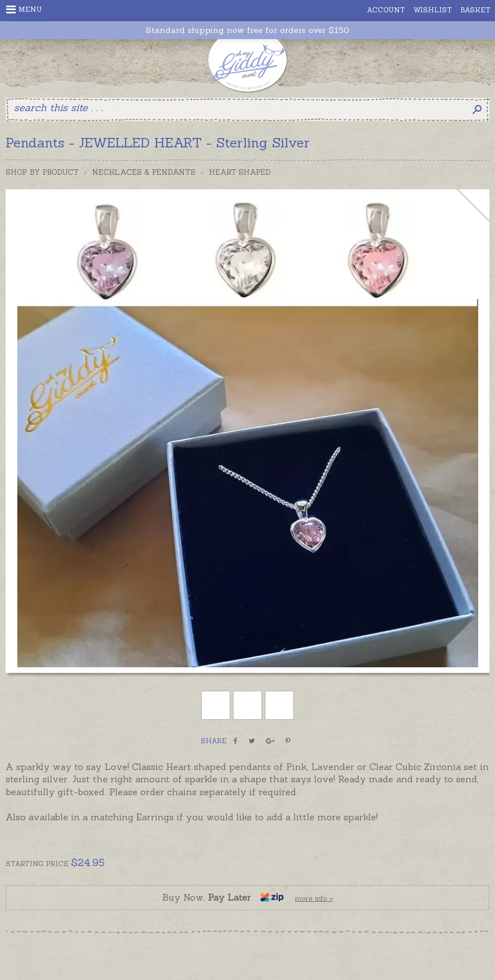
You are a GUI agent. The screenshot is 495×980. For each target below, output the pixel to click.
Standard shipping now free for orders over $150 (247, 30)
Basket (475, 10)
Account (386, 10)
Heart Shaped (240, 172)
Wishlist (433, 10)
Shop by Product (42, 172)
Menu (24, 9)
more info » (314, 898)
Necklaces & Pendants (144, 172)
